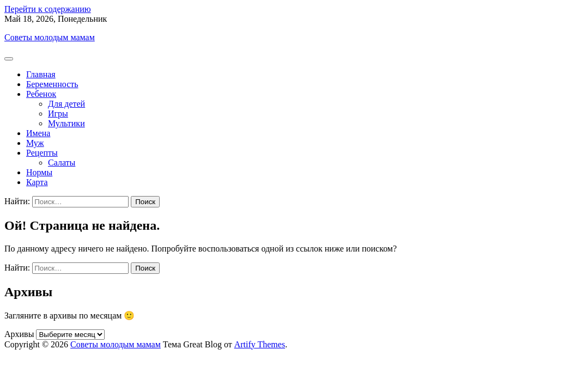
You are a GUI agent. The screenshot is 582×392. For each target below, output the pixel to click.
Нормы (39, 172)
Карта (37, 182)
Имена (38, 133)
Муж (35, 143)
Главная (41, 74)
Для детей (66, 104)
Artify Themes (260, 344)
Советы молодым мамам (50, 37)
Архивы (19, 334)
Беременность (52, 84)
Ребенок (41, 94)
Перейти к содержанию (48, 9)
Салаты (62, 163)
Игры (58, 114)
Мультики (66, 123)
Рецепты (42, 153)
